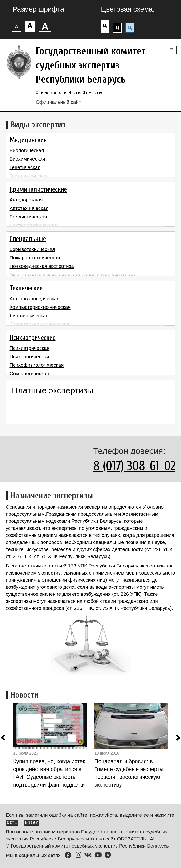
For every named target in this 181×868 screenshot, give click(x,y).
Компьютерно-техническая (40, 307)
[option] (54, 747)
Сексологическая (29, 373)
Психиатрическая (30, 348)
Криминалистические (38, 189)
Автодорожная (26, 200)
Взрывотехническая (32, 249)
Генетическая (25, 167)
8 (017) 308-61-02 (134, 466)
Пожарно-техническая (35, 258)
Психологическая (29, 356)
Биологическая (27, 150)
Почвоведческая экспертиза (42, 266)
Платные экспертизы (53, 390)
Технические (26, 288)
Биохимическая (27, 159)
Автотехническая (29, 208)
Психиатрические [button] (33, 338)
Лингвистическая (29, 315)
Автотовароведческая (35, 299)
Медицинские (28, 140)
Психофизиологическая (37, 365)
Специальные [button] (28, 239)
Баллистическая (28, 217)
